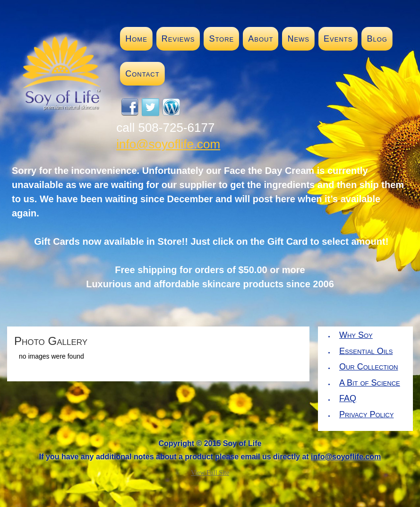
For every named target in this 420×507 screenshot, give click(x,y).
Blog (377, 39)
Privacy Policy (366, 414)
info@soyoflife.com (168, 144)
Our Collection (369, 367)
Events (338, 39)
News (298, 39)
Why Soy (356, 335)
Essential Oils (366, 351)
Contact (142, 74)
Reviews (178, 39)
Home (136, 39)
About (261, 39)
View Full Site (210, 473)
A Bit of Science (370, 383)
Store (221, 39)
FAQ (348, 398)
